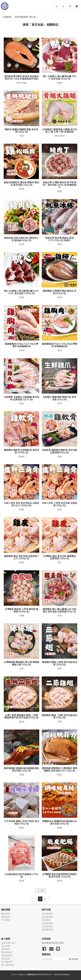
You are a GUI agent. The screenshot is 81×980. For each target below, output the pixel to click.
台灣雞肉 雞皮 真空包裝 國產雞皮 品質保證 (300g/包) (59, 557)
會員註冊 (6, 943)
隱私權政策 (7, 952)
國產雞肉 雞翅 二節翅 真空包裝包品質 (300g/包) (59, 716)
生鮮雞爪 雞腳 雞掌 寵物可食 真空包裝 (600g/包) (60, 398)
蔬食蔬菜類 (47, 926)
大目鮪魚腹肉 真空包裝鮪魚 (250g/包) (22, 875)
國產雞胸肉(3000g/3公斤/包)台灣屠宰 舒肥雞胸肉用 (21, 345)
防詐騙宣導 (7, 962)
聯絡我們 (6, 917)
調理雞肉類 (47, 930)
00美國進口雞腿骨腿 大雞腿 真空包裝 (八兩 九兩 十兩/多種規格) (60, 131)
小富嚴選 (7, 17)
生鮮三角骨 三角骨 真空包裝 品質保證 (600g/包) (59, 504)
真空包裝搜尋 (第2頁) (26, 17)
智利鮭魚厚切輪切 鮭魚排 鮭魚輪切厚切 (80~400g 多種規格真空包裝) (22, 77)
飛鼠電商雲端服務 (61, 975)
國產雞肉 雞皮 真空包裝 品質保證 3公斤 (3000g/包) (21, 557)
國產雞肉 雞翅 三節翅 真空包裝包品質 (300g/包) (59, 663)
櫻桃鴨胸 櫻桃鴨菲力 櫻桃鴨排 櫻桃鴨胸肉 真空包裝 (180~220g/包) (59, 769)
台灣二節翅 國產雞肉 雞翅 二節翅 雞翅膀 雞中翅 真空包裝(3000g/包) (21, 716)
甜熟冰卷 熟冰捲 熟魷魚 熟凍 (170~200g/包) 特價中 (59, 239)
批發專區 (46, 920)
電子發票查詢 (8, 965)
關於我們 (6, 914)
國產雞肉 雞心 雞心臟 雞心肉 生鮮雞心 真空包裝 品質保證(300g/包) (60, 610)
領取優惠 (74, 959)
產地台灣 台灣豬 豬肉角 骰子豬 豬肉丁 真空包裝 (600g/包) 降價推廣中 (60, 185)
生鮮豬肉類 (47, 923)
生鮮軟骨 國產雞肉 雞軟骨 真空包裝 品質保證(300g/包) (59, 451)
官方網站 (6, 920)
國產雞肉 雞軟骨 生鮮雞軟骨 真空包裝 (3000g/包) (21, 451)
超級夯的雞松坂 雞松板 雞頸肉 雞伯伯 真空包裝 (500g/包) (21, 184)
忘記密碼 (6, 946)
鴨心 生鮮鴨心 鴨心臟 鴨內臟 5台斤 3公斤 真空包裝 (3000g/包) (21, 292)
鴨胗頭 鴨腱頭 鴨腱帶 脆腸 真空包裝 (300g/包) (21, 131)
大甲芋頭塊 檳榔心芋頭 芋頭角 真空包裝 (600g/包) (21, 822)
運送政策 (6, 959)
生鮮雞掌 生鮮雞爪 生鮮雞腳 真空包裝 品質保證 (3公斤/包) (21, 398)
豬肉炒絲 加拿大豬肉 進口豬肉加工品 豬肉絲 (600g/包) (22, 239)
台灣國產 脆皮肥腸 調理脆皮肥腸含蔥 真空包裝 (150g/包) (60, 875)
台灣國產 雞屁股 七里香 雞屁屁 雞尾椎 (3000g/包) (21, 610)
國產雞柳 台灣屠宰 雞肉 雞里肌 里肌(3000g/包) (60, 292)
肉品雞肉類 (47, 917)
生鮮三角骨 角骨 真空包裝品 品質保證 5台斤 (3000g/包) (21, 504)
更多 (41, 891)
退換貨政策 (7, 955)
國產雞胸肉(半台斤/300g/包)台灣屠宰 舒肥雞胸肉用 (59, 345)
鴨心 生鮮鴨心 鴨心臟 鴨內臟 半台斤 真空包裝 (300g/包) (60, 77)
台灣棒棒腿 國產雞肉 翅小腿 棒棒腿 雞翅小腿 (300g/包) (21, 663)
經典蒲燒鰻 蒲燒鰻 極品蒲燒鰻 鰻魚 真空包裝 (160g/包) (21, 769)
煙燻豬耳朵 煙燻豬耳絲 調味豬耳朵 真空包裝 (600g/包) (60, 822)
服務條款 (6, 949)
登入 (14, 943)
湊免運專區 (47, 914)
